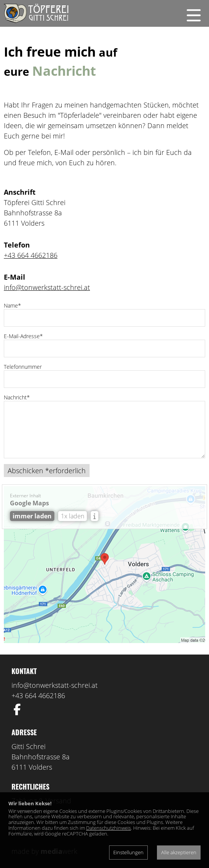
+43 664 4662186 (31, 255)
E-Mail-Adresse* (23, 336)
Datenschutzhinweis (109, 828)
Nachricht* (17, 397)
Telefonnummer (23, 367)
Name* (12, 305)
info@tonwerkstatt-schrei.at (47, 287)
